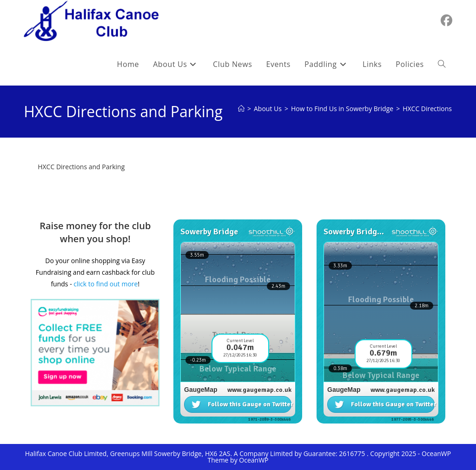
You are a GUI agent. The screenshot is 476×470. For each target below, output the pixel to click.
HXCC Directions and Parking (81, 167)
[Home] (241, 109)
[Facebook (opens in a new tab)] (446, 20)
